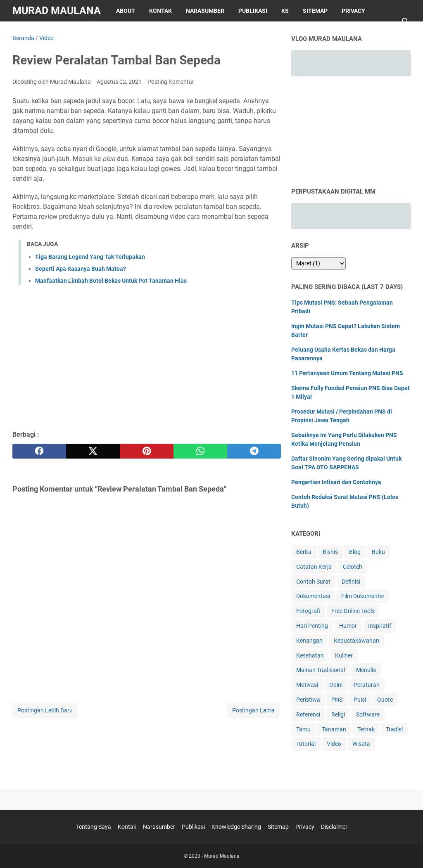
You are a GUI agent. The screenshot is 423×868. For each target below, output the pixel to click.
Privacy (353, 11)
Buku (378, 552)
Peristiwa (308, 700)
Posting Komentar (171, 82)
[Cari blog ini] (406, 21)
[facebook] (39, 451)
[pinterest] (147, 451)
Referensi (308, 714)
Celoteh (353, 567)
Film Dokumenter (363, 596)
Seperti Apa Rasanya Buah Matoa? (81, 269)
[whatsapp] (200, 451)
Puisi (360, 700)
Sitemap (315, 11)
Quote (385, 700)
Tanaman (334, 729)
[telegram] (254, 451)
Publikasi (253, 11)
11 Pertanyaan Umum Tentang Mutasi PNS (347, 373)
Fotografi (308, 611)
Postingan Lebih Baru (45, 710)
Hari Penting (312, 626)
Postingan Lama (253, 710)
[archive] (318, 263)
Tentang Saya (94, 827)
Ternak (366, 729)
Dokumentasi (313, 596)
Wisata (361, 744)
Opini (336, 685)
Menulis (366, 670)
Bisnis (330, 552)
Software (368, 714)
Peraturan (367, 685)
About (126, 11)
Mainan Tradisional (321, 670)
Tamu (303, 729)
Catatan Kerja (314, 567)
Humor (348, 626)
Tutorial (306, 744)
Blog (355, 552)
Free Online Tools (353, 611)
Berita (304, 552)
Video (334, 744)
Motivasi (307, 685)
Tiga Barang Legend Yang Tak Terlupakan (90, 257)
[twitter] (93, 451)
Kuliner (344, 655)
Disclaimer (36, 32)
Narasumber (205, 11)
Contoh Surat (313, 582)
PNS (337, 700)
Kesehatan (310, 655)
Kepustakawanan (356, 641)
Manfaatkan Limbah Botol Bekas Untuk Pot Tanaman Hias (111, 281)
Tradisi (394, 729)
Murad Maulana (57, 11)
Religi (338, 714)
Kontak (160, 11)
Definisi (351, 582)
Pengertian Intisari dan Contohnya (336, 482)
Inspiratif (380, 626)
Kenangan (309, 641)
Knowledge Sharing (236, 827)
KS (285, 11)
